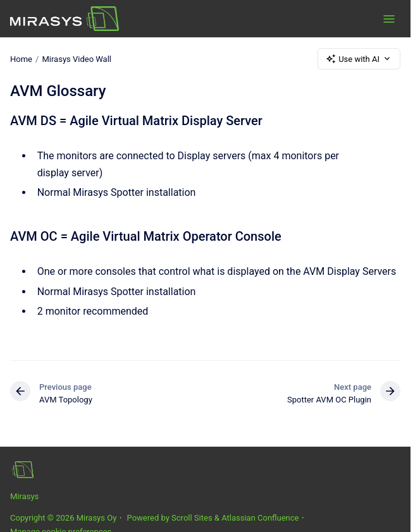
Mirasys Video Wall (77, 58)
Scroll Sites (192, 518)
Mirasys (24, 496)
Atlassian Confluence (260, 518)
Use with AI (359, 59)
